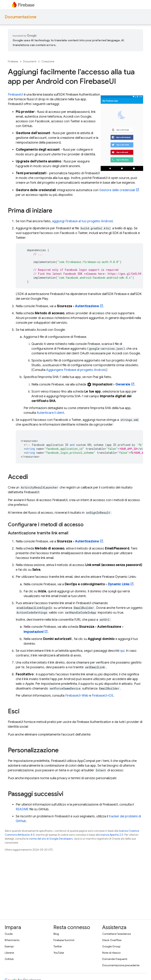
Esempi (9, 946)
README (22, 809)
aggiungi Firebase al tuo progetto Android (82, 221)
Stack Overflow (112, 940)
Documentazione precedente (121, 965)
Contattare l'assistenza (116, 934)
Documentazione (21, 17)
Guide (9, 934)
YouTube (59, 953)
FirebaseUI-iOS (103, 696)
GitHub (9, 959)
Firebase (13, 61)
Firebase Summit (64, 940)
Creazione (48, 61)
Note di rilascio (111, 953)
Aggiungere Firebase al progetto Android (76, 370)
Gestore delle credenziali (117, 190)
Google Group (111, 946)
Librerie (9, 953)
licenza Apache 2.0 (112, 835)
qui (122, 651)
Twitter (58, 946)
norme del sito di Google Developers (51, 839)
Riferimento (12, 940)
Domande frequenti (115, 959)
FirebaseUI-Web (77, 696)
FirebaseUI (15, 95)
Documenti (30, 61)
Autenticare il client (50, 413)
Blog (56, 934)
